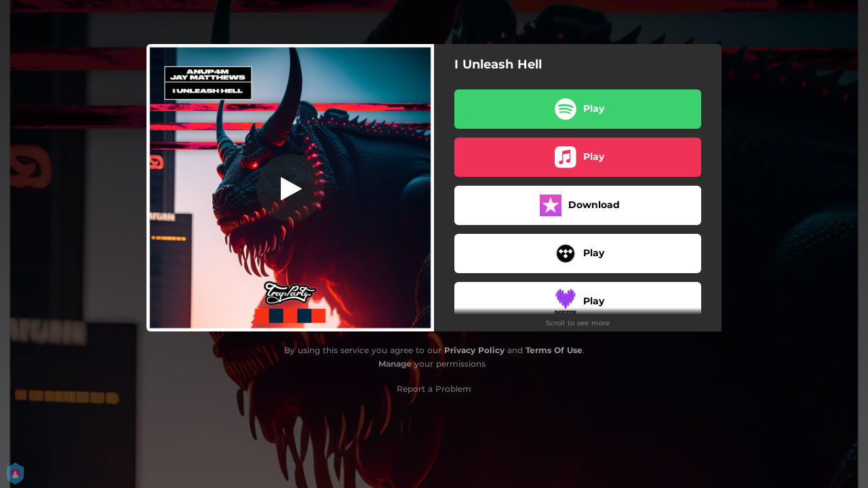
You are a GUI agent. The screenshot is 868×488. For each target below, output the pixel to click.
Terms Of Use (554, 350)
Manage (395, 364)
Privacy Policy (474, 350)
